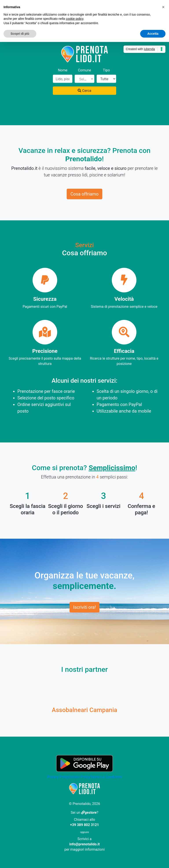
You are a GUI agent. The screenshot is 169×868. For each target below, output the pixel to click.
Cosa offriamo (84, 194)
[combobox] (84, 79)
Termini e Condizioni (106, 777)
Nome (63, 70)
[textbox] (84, 79)
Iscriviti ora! (85, 607)
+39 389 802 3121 (85, 825)
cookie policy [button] (74, 19)
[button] (163, 7)
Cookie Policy (79, 777)
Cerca (84, 91)
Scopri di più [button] (20, 34)
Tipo (107, 70)
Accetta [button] (153, 34)
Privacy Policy (58, 777)
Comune (84, 70)
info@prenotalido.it (84, 844)
